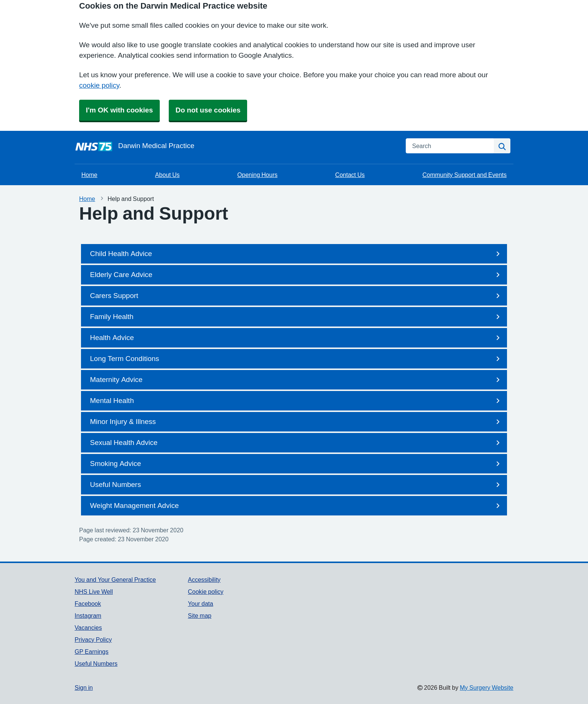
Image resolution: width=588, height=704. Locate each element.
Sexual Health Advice (296, 443)
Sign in (84, 688)
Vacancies (88, 628)
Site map (200, 616)
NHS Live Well (94, 592)
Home (89, 175)
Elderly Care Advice (296, 275)
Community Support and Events (464, 175)
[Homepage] (236, 146)
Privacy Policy (93, 640)
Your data (200, 604)
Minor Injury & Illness (296, 422)
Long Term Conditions (296, 359)
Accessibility (204, 580)
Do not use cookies (208, 110)
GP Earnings (91, 652)
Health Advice (296, 338)
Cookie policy (206, 592)
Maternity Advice (296, 380)
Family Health (296, 317)
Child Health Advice (296, 254)
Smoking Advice (296, 464)
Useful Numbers (296, 485)
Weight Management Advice (296, 506)
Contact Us (350, 175)
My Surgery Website (487, 688)
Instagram (88, 616)
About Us (167, 175)
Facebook (88, 604)
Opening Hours (257, 175)
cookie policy (99, 85)
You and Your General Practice (115, 580)
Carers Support (296, 296)
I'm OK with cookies (119, 110)
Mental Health (296, 401)
